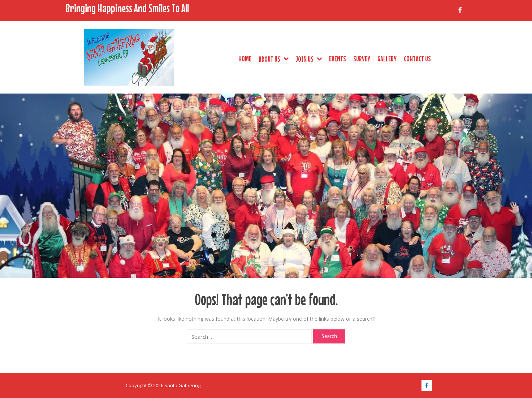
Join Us (309, 59)
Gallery (387, 59)
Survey (362, 59)
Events (338, 59)
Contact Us (417, 59)
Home (245, 59)
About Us (274, 59)
